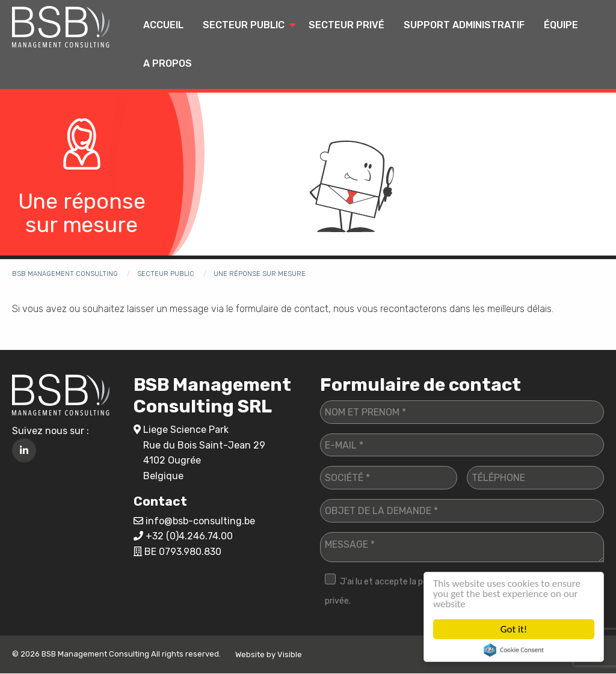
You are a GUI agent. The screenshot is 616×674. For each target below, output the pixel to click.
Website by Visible (269, 654)
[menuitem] (163, 25)
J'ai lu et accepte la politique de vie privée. (401, 591)
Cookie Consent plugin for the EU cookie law (514, 650)
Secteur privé (346, 25)
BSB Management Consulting (65, 274)
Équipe (561, 25)
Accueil (163, 25)
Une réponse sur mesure (260, 274)
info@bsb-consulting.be (200, 521)
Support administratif (464, 25)
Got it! (514, 629)
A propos (168, 63)
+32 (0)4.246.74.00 (189, 536)
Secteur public (244, 25)
